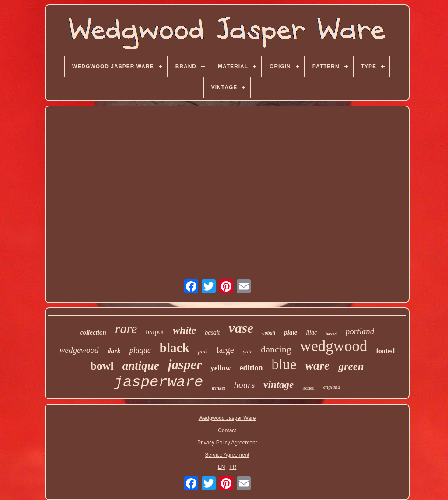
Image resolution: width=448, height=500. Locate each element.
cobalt (269, 333)
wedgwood (334, 346)
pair (248, 351)
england (332, 387)
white (184, 330)
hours (244, 385)
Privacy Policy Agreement (227, 443)
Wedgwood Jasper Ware (227, 418)
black (175, 348)
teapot (155, 332)
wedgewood (79, 350)
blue (284, 364)
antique (141, 366)
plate (290, 332)
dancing (276, 349)
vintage (278, 385)
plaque (140, 350)
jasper (185, 364)
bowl (102, 366)
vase (241, 328)
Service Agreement (227, 455)
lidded (308, 388)
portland (360, 331)
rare (126, 329)
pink (203, 351)
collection (93, 332)
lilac (311, 333)
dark (114, 351)
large (225, 350)
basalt (212, 333)
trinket (219, 388)
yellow (220, 368)
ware (317, 365)
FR (233, 467)
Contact (227, 430)
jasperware (158, 382)
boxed (331, 334)
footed (385, 351)
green (351, 366)
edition (251, 368)
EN (222, 467)
